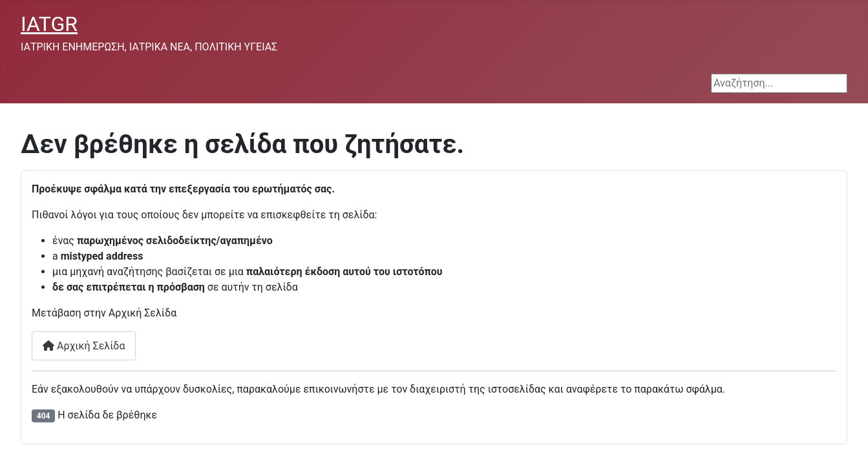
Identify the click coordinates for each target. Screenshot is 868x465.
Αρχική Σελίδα (84, 346)
